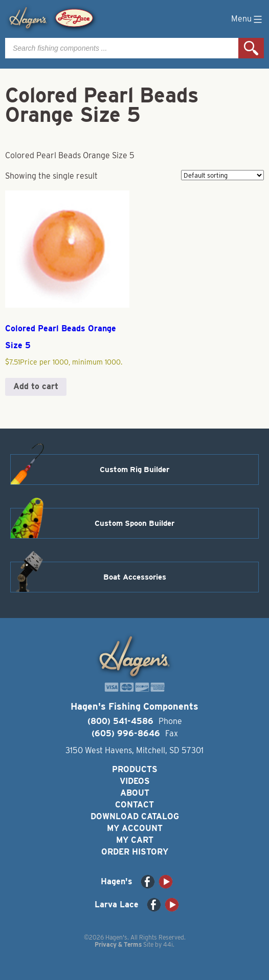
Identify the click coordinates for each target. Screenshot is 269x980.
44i (168, 944)
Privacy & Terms (118, 944)
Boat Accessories (135, 577)
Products (135, 769)
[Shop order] (222, 175)
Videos (135, 781)
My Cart (135, 840)
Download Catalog (135, 816)
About (135, 793)
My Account (135, 828)
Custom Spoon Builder (134, 523)
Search (251, 48)
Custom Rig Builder (134, 470)
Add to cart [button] (36, 386)
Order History (135, 852)
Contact (134, 805)
